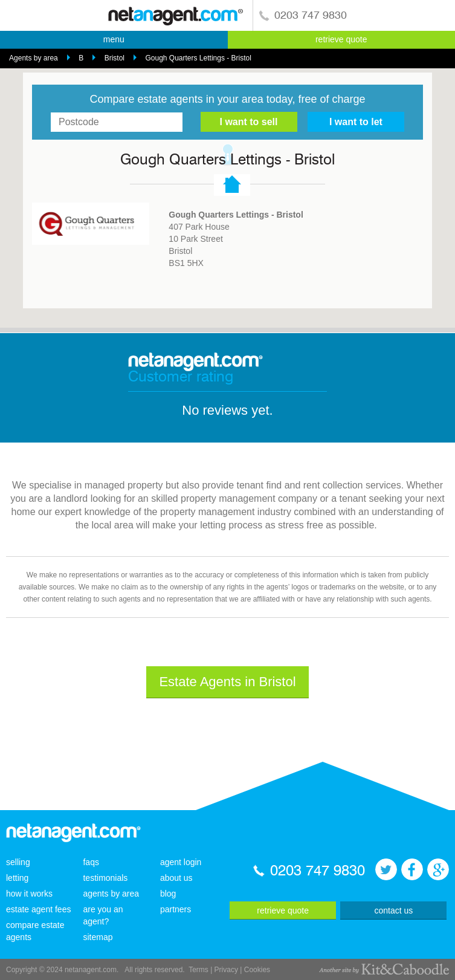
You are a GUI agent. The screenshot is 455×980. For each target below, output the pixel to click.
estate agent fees (38, 909)
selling (18, 862)
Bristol (115, 58)
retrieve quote (341, 39)
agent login (181, 862)
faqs (91, 862)
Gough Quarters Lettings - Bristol (198, 58)
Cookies (257, 970)
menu (114, 39)
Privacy (226, 970)
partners (176, 909)
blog (168, 894)
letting (17, 878)
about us (176, 878)
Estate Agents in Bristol (227, 682)
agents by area (111, 894)
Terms (198, 970)
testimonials (105, 878)
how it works (29, 894)
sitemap (98, 937)
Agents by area (34, 58)
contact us (393, 910)
